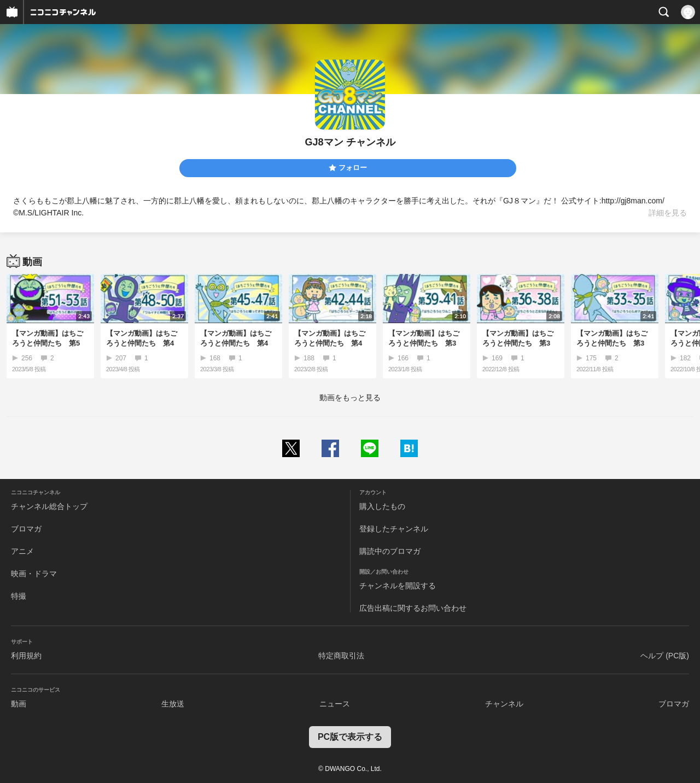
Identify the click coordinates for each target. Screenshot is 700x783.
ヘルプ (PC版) (665, 656)
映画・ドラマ (34, 574)
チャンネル (504, 704)
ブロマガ (26, 529)
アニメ (22, 551)
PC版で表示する (350, 737)
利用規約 (26, 656)
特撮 (19, 596)
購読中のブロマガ (390, 551)
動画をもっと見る (350, 398)
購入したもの (382, 506)
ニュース (335, 704)
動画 (19, 704)
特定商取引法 (341, 656)
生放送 (173, 704)
